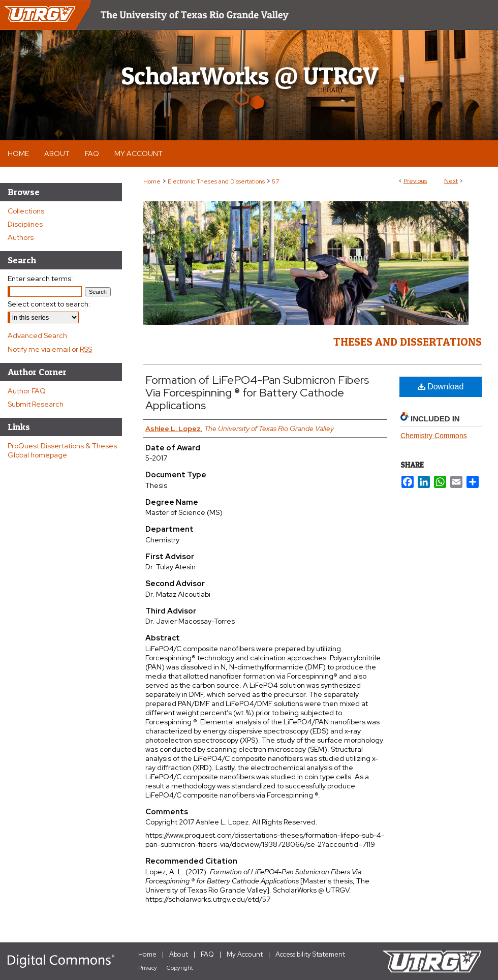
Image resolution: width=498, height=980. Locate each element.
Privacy (148, 968)
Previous (415, 181)
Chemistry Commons (434, 436)
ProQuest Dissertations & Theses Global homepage (62, 450)
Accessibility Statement (310, 954)
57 (275, 181)
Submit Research (36, 404)
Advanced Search (37, 335)
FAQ (207, 954)
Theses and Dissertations (408, 342)
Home (152, 181)
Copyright (180, 968)
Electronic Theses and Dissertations (216, 181)
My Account (245, 954)
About (179, 954)
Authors (21, 237)
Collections (26, 211)
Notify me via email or (50, 349)
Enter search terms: (40, 279)
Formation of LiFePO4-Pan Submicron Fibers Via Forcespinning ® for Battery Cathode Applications (257, 393)
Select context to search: (49, 304)
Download (441, 387)
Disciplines (25, 224)
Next (451, 181)
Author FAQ (27, 391)
